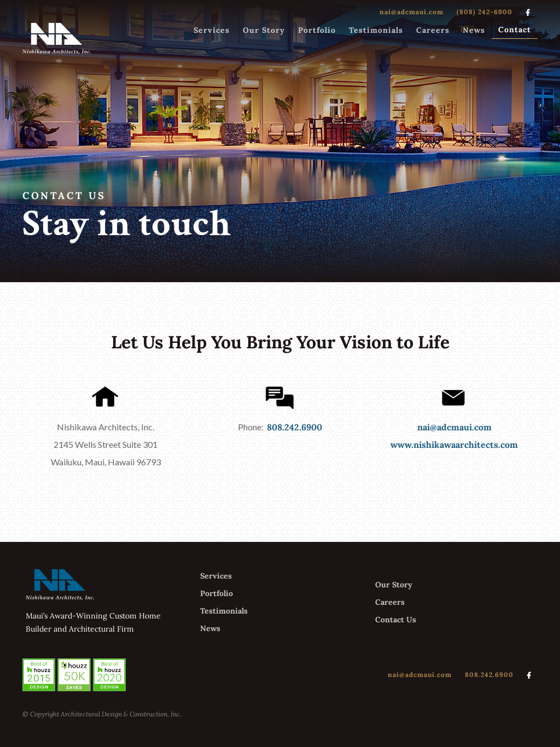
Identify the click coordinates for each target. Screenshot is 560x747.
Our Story (264, 30)
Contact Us (396, 620)
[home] (57, 38)
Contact (515, 30)
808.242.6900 (294, 427)
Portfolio (317, 30)
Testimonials (376, 30)
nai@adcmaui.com (412, 12)
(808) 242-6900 (485, 12)
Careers (433, 30)
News (474, 30)
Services (212, 30)
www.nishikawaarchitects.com (454, 445)
